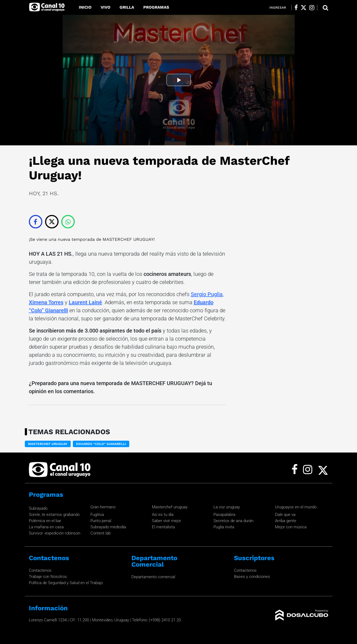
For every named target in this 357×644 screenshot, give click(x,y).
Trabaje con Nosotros (48, 577)
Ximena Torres (46, 302)
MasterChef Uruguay (48, 444)
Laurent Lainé (85, 302)
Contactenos (40, 570)
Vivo (106, 7)
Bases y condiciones (252, 577)
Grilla (127, 7)
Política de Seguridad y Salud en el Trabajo (66, 583)
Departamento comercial (153, 577)
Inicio (85, 7)
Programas (156, 7)
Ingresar (278, 8)
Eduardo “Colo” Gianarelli (101, 444)
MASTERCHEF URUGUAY (127, 239)
